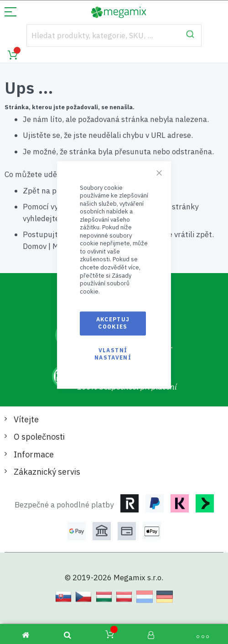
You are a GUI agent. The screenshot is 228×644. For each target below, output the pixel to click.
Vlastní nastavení (113, 354)
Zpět (31, 191)
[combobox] (114, 35)
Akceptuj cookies (113, 323)
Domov (35, 246)
